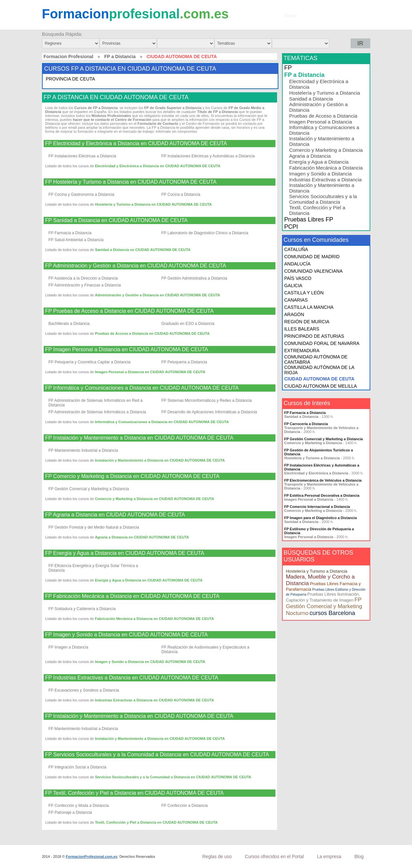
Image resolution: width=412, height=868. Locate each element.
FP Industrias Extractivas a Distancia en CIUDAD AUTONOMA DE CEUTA (132, 678)
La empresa (329, 857)
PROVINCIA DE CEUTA (71, 79)
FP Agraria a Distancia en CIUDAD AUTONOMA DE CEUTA (115, 515)
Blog (359, 857)
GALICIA (293, 286)
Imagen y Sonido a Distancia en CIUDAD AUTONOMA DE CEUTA (150, 662)
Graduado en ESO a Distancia (188, 324)
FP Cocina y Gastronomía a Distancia (82, 194)
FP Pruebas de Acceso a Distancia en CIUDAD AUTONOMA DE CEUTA (130, 311)
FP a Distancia (120, 57)
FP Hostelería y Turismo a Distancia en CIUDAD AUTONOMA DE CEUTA (131, 182)
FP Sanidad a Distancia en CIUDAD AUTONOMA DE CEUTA (117, 220)
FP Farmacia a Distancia (70, 233)
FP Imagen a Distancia (68, 647)
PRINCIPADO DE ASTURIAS (314, 336)
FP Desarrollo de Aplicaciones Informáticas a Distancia (209, 412)
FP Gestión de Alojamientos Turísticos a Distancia (319, 452)
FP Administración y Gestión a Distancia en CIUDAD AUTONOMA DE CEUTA (136, 266)
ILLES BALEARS (302, 329)
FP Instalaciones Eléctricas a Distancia (83, 156)
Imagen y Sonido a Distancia (321, 174)
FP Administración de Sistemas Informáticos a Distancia (97, 412)
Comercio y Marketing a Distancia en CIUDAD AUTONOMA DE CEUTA (154, 499)
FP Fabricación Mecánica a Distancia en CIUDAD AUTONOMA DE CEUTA (132, 596)
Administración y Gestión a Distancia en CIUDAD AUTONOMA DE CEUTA (157, 295)
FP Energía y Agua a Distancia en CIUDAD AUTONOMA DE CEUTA (125, 553)
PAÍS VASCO (298, 278)
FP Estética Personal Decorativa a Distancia (322, 495)
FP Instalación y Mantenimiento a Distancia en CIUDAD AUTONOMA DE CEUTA (140, 438)
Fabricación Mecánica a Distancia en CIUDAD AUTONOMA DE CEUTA (154, 619)
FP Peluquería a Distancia (184, 362)
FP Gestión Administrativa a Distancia (195, 278)
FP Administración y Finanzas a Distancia (85, 285)
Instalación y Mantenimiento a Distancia (322, 141)
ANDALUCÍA (297, 264)
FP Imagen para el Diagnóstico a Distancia (321, 518)
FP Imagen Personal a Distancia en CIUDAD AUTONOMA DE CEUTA (127, 350)
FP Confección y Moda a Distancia (79, 806)
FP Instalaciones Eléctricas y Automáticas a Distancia (208, 156)
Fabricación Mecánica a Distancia (326, 168)
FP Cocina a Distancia (181, 194)
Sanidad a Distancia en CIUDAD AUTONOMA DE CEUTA (143, 250)
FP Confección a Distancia (185, 806)
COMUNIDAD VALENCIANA (314, 271)
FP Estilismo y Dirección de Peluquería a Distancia (319, 531)
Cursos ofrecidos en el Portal (274, 857)
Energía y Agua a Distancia (319, 162)
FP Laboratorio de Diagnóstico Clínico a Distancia (205, 233)
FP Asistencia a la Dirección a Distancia (83, 278)
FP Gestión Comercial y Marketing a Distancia (89, 489)
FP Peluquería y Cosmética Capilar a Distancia (90, 362)
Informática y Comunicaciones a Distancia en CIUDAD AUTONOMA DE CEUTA (162, 422)
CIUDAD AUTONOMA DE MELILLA (321, 386)
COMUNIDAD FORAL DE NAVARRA (322, 343)
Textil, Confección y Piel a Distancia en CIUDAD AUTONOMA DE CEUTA (156, 822)
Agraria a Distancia (310, 156)
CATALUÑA (296, 249)
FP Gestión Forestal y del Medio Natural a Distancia (94, 527)
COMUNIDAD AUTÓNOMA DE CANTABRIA (316, 359)
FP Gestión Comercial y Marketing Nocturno (324, 606)
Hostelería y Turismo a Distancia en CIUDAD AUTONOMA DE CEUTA (153, 204)
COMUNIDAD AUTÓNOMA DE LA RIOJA (319, 370)
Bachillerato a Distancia (69, 324)
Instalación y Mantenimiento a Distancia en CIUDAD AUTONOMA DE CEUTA (160, 460)
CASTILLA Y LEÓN (304, 293)
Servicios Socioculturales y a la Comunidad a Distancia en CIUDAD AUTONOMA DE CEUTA (173, 777)
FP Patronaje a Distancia (70, 812)
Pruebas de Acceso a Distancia (323, 116)
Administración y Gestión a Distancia (318, 107)
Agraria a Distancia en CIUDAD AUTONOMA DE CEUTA (142, 537)
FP (288, 68)
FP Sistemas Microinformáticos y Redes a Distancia (207, 400)
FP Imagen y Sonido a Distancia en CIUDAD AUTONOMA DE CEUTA (127, 635)
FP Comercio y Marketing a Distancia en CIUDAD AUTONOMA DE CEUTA (132, 476)
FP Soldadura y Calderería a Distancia (82, 609)
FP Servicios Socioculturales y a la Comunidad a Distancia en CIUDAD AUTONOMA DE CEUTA (157, 755)
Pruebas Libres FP (309, 219)
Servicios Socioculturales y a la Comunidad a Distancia (323, 199)
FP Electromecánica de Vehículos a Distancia (323, 480)
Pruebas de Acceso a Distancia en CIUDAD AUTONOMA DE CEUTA (152, 333)
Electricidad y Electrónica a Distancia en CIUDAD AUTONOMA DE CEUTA (158, 166)
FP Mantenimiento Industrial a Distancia (83, 450)
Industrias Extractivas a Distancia (325, 180)
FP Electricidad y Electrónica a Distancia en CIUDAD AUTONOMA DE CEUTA (136, 144)
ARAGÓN (294, 314)
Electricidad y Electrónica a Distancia (319, 84)
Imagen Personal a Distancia (321, 122)
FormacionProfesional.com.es (91, 857)
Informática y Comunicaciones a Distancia (324, 130)
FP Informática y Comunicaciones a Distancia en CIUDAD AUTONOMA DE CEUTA (142, 388)
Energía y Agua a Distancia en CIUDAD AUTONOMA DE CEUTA (149, 580)
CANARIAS (296, 300)
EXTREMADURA (302, 351)
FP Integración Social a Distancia (78, 767)
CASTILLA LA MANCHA (309, 307)
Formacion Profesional (69, 57)
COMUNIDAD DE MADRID (312, 257)
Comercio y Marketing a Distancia (326, 150)
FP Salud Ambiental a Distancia (76, 240)
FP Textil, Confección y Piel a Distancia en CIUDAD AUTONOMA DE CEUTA (135, 793)
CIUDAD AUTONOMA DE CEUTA (319, 379)
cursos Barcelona (332, 613)
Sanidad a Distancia (311, 99)
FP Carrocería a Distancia (306, 424)
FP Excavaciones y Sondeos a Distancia (84, 690)
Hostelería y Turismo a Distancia (325, 93)
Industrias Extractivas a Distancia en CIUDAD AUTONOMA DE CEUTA (154, 700)
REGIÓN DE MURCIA (307, 322)
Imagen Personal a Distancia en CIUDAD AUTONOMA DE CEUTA (150, 372)
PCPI (291, 227)
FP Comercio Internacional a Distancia (317, 507)
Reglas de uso (217, 857)
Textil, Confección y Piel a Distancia (317, 210)
